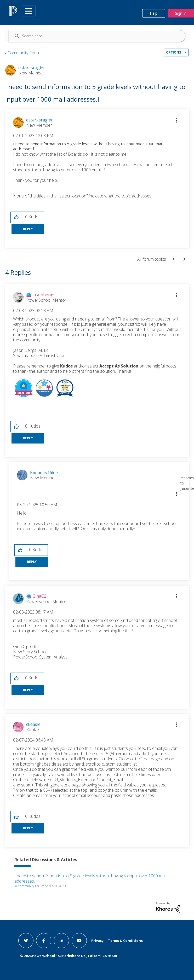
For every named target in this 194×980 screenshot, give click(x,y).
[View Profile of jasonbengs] (44, 295)
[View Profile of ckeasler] (34, 724)
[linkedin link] (61, 941)
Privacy (97, 941)
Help (154, 13)
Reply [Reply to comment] (28, 438)
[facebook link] (44, 941)
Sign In (181, 13)
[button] (176, 120)
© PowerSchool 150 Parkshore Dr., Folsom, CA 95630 (69, 956)
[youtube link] (79, 941)
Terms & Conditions (125, 941)
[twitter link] (26, 941)
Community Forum (25, 53)
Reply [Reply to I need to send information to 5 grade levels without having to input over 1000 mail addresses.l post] (28, 229)
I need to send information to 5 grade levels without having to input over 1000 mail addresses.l (90, 878)
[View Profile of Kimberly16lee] (44, 472)
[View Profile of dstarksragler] (39, 120)
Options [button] (173, 52)
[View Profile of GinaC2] (39, 596)
